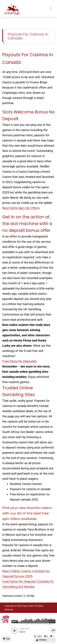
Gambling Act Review (18, 587)
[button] (51, 8)
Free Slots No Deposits (19, 361)
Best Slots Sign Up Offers (21, 208)
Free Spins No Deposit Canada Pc (28, 581)
